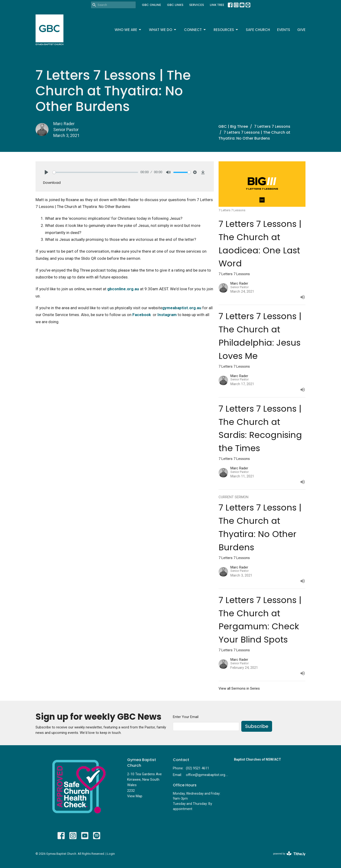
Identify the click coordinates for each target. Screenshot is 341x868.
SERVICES (197, 5)
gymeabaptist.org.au (182, 308)
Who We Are (128, 30)
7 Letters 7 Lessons (272, 126)
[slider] (95, 172)
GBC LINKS (175, 5)
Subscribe (257, 726)
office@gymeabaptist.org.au (208, 775)
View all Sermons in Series (239, 688)
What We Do (163, 30)
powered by (289, 854)
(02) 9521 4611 (197, 768)
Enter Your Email (186, 717)
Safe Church (258, 30)
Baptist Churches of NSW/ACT (258, 759)
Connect (195, 30)
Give (301, 30)
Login (111, 854)
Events (284, 30)
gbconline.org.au (123, 289)
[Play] (46, 172)
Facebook (142, 315)
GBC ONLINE (151, 5)
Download (52, 183)
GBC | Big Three (233, 126)
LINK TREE (217, 5)
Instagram (167, 315)
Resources (226, 30)
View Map (135, 796)
